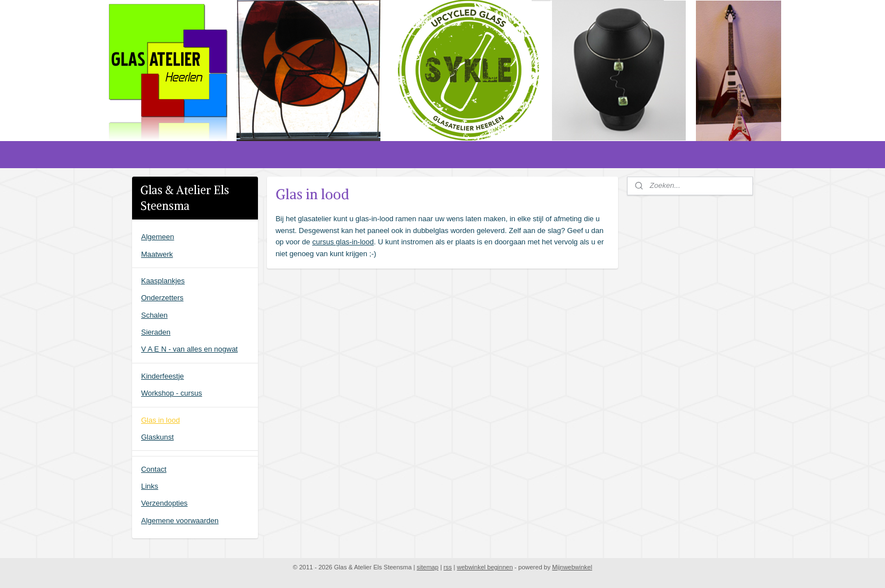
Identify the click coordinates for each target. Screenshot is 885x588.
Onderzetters (162, 298)
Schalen (154, 315)
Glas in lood (161, 420)
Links (150, 486)
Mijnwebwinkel (572, 567)
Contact (154, 469)
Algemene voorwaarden (180, 521)
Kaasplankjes (163, 281)
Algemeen (158, 237)
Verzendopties (164, 503)
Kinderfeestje (163, 376)
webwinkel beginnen (485, 567)
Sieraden (156, 332)
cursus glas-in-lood (343, 242)
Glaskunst (157, 437)
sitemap (428, 567)
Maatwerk (157, 254)
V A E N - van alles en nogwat (189, 349)
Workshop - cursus (172, 393)
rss (448, 567)
